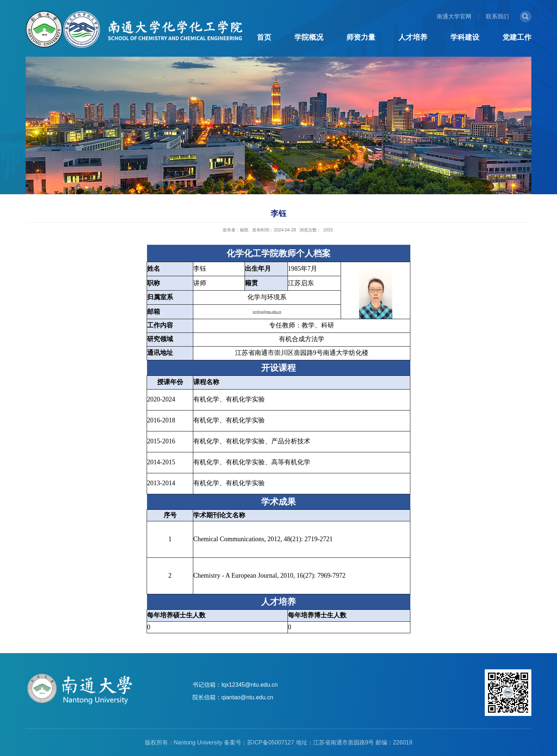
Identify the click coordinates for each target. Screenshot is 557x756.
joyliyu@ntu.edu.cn (267, 312)
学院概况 (309, 37)
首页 (264, 37)
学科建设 (465, 37)
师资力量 (361, 37)
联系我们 (497, 16)
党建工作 (517, 37)
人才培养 (413, 37)
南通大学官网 (454, 16)
